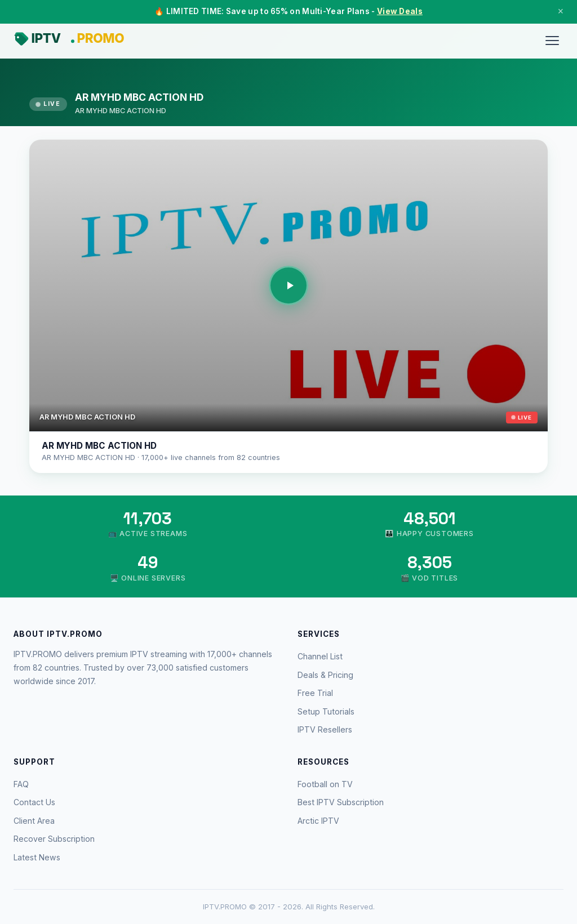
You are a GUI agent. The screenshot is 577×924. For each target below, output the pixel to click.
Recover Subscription (54, 839)
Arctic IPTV (318, 821)
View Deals (400, 11)
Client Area (34, 821)
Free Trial (315, 693)
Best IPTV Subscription (341, 802)
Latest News (37, 857)
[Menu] (552, 41)
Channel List (320, 656)
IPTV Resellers (325, 729)
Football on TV (325, 784)
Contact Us (34, 802)
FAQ (21, 784)
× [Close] (561, 11)
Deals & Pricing (325, 675)
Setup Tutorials (326, 711)
